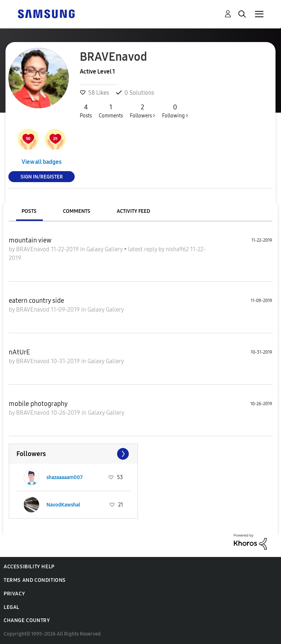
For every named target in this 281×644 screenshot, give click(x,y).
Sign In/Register (42, 176)
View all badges (42, 162)
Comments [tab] (77, 211)
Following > (175, 111)
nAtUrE (19, 352)
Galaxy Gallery (105, 249)
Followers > (143, 111)
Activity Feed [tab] (133, 211)
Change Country (27, 620)
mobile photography (38, 404)
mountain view (30, 240)
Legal (12, 607)
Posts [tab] (29, 211)
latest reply (143, 249)
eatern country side (36, 301)
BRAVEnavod (33, 249)
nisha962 (178, 249)
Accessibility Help (29, 567)
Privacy (14, 594)
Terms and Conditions (35, 580)
